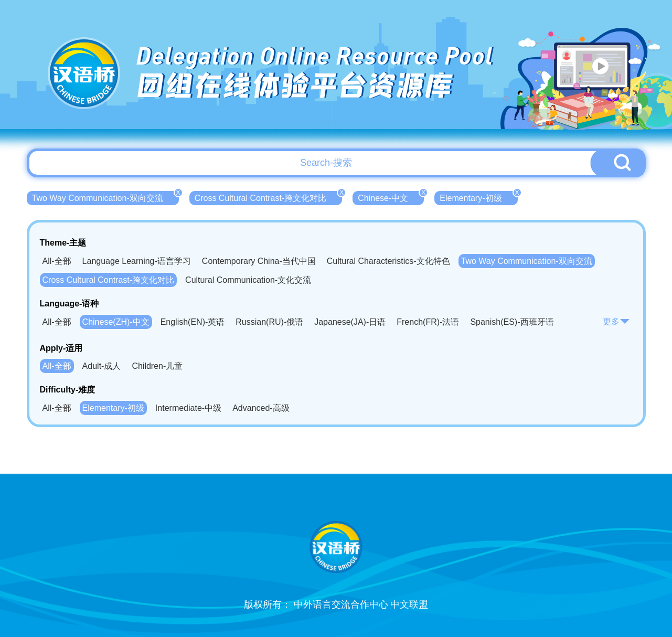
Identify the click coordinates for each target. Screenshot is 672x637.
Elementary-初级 (478, 197)
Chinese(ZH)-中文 (116, 322)
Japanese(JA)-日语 (350, 322)
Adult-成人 (102, 366)
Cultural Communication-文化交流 (248, 280)
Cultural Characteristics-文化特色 (388, 261)
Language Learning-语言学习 (137, 261)
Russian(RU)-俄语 (269, 322)
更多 (616, 321)
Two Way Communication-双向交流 (105, 197)
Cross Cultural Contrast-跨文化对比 (269, 197)
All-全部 (57, 261)
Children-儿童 (157, 366)
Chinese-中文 (391, 197)
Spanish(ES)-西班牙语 (512, 322)
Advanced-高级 (261, 408)
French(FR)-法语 (428, 322)
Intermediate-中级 (188, 408)
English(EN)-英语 (193, 322)
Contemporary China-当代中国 (259, 261)
